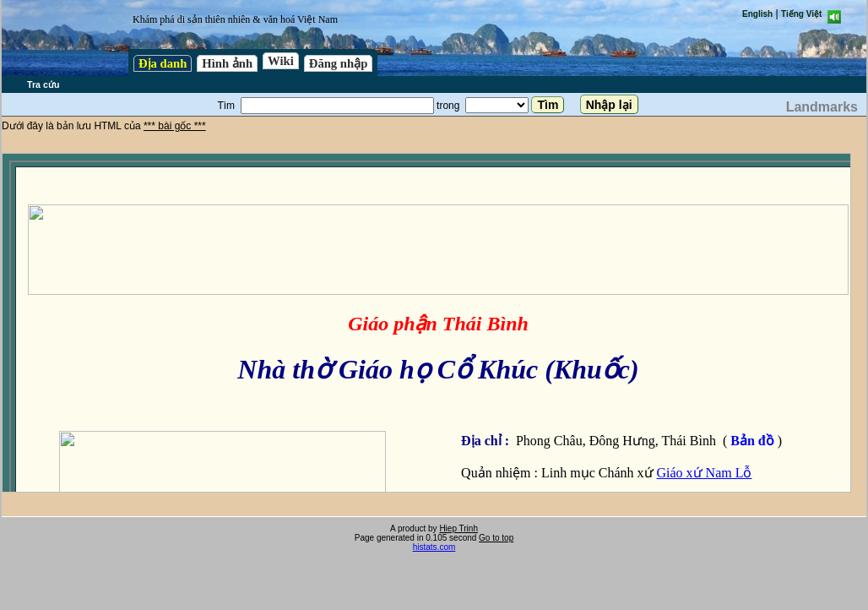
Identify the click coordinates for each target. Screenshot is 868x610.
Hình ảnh (227, 63)
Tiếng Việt (801, 14)
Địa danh (163, 63)
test (426, 323)
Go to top (496, 538)
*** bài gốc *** (175, 126)
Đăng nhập (339, 63)
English (757, 14)
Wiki (281, 61)
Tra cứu (43, 84)
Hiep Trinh (458, 528)
